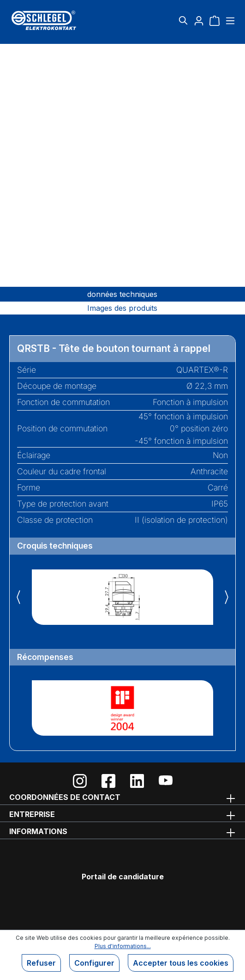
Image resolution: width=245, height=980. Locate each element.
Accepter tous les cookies (181, 963)
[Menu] (229, 20)
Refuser (41, 963)
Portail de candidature (123, 877)
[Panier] (215, 20)
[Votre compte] (199, 20)
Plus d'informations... (123, 946)
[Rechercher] (183, 20)
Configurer (94, 963)
